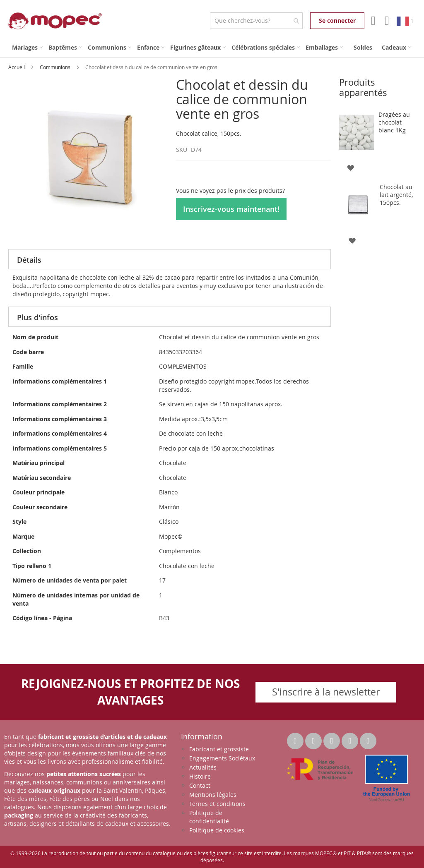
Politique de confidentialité (209, 817)
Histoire (200, 776)
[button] (351, 167)
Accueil (17, 67)
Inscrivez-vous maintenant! (231, 209)
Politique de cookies (217, 830)
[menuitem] (27, 47)
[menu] (212, 47)
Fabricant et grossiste (219, 749)
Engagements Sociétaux (222, 758)
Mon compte (372, 21)
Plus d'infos (37, 317)
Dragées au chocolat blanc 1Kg (394, 122)
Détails (29, 260)
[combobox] (256, 21)
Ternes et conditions (217, 804)
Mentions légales (213, 795)
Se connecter (337, 20)
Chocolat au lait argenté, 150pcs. (396, 195)
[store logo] (55, 21)
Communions (56, 67)
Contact (200, 785)
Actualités (203, 767)
